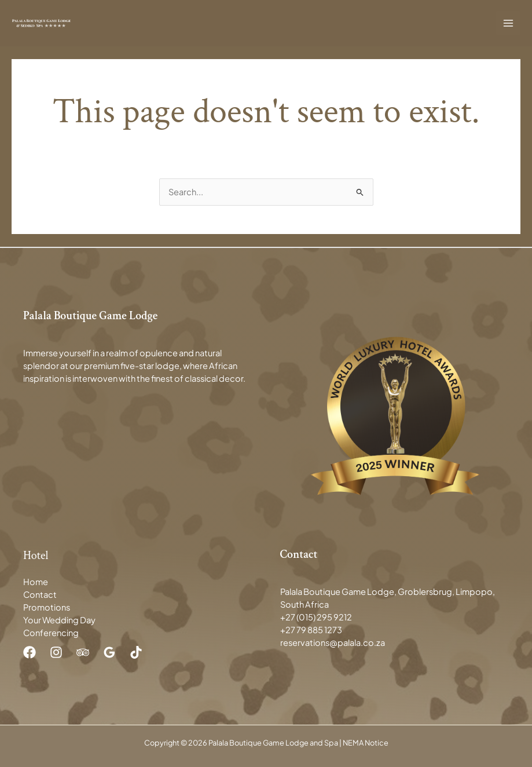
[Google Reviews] (109, 652)
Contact (40, 594)
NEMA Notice (366, 743)
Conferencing (51, 633)
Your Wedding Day (59, 620)
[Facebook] (30, 652)
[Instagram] (56, 652)
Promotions (47, 607)
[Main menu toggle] (508, 23)
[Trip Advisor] (83, 652)
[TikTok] (136, 652)
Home (36, 582)
